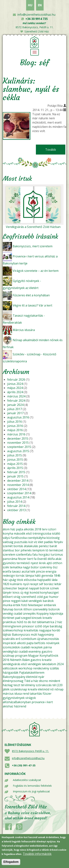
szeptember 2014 (19, 493)
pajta (20, 529)
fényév (58, 542)
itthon (28, 609)
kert (30, 559)
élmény (30, 685)
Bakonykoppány (14, 677)
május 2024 (15, 388)
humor (54, 597)
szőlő (38, 626)
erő (18, 639)
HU (30, 5)
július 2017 (15, 409)
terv (45, 529)
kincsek (37, 618)
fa (35, 559)
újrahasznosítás (48, 639)
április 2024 (15, 392)
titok (20, 580)
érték (17, 605)
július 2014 (15, 502)
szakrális (9, 639)
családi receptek (32, 647)
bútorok (54, 609)
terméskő (23, 563)
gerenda (47, 576)
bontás (18, 546)
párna (48, 647)
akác (59, 559)
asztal (26, 571)
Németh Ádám (20, 660)
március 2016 (16, 434)
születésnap (19, 689)
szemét (8, 546)
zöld (40, 597)
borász (49, 584)
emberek (50, 605)
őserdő (42, 559)
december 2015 (18, 439)
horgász (44, 555)
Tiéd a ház (31, 681)
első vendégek (31, 664)
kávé (25, 601)
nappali (34, 588)
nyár (41, 677)
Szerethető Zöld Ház (37, 31)
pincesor (28, 626)
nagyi (26, 567)
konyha (8, 533)
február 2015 (16, 472)
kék (33, 571)
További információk (37, 856)
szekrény (46, 567)
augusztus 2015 (18, 451)
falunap (8, 609)
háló (38, 576)
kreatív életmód (39, 689)
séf (41, 584)
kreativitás (31, 630)
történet (9, 618)
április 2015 (15, 468)
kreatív (47, 618)
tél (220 (57, 685)
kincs (16, 592)
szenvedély (40, 609)
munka (8, 605)
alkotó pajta (25, 643)
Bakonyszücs (21, 635)
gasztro (47, 652)
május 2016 (15, 430)
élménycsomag (13, 681)
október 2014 (16, 489)
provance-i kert (42, 702)
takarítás (36, 694)
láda (55, 580)
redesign (9, 576)
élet (41, 542)
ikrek (42, 563)
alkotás (29, 529)
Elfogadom (11, 864)
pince (6, 601)
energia (51, 571)
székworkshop (13, 630)
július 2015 (15, 455)
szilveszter (10, 588)
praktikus (9, 622)
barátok (48, 601)
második (20, 533)
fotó (24, 605)
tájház (7, 635)
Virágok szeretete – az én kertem (36, 271)
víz (36, 542)
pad (18, 618)
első (29, 533)
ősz (55, 567)
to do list (30, 622)
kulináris (16, 584)
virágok (31, 698)
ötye (46, 626)
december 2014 (18, 481)
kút (31, 542)
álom (6, 529)
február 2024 (16, 401)
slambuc (8, 550)
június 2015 (15, 460)
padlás (48, 542)
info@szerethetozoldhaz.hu (36, 15)
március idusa (12, 694)
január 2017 (15, 413)
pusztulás (21, 542)
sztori (52, 529)
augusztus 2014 (18, 497)
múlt (34, 635)
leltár (58, 584)
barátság (56, 626)
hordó (56, 630)
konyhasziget (49, 592)
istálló (56, 533)
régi (26, 592)
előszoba (30, 580)
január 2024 (15, 405)
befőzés (40, 643)
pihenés (26, 550)
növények (53, 643)
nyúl (26, 584)
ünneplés (29, 614)
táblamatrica (45, 622)
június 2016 (15, 426)
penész (44, 546)
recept (34, 584)
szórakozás (44, 685)
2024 (60, 664)
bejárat (23, 588)
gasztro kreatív (41, 660)
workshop (25, 668)
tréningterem (12, 626)
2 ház (59, 622)
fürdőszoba (19, 538)
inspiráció (9, 643)
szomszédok (11, 647)
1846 (57, 576)
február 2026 (16, 380)
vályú (6, 538)
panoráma (10, 559)
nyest (34, 563)
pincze (40, 571)
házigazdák (11, 673)
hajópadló (44, 580)
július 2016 (15, 422)
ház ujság (9, 580)
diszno (44, 681)
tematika (16, 567)
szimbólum (29, 639)
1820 (6, 584)
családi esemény (30, 652)
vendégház (10, 652)
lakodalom (49, 664)
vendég (8, 614)
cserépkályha (37, 538)
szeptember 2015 (19, 447)
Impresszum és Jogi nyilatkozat (31, 791)
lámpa (30, 576)
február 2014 (16, 506)
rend (26, 694)
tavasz (16, 571)
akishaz (8, 706)
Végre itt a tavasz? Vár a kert (32, 305)
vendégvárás (12, 664)
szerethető (29, 597)
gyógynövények (14, 698)
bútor (35, 567)
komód (35, 592)
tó (47, 550)
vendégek (35, 601)
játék (6, 689)
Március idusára (24, 330)
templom (39, 550)
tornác (20, 576)
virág (17, 597)
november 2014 (18, 485)
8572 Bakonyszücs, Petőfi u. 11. (34, 27)
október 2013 (16, 510)
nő (52, 689)
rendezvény (41, 668)
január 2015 (15, 476)
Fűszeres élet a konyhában (31, 295)
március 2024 (16, 396)
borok (18, 609)
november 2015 (18, 443)
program (21, 656)
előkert (8, 597)
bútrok (45, 588)
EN (40, 5)
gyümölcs (9, 563)
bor (17, 550)
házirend (20, 706)
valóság (8, 542)
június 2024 (15, 384)
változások (10, 668)
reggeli (16, 601)
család (18, 614)
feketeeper (35, 605)
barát (53, 546)
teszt (17, 685)
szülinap (9, 656)
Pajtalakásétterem (32, 673)
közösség (53, 538)
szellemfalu (24, 555)
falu (35, 555)
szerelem (9, 555)
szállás (54, 668)
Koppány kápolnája (50, 614)
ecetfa (7, 571)
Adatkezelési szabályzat (27, 780)
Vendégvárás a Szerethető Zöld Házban (33, 227)
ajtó (49, 563)
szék (6, 567)
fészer (22, 559)
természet (56, 550)
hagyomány (46, 635)
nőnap (59, 689)
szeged (26, 618)
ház (13, 529)
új (22, 592)
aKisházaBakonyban (17, 702)
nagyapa (45, 630)
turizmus (57, 555)
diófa (51, 559)
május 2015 (15, 464)
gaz (46, 597)
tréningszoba (42, 533)
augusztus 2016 (18, 417)
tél (23, 685)
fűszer (47, 694)
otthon (57, 563)
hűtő (20, 622)
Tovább (55, 150)
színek (54, 588)
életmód (32, 677)
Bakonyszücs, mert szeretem (33, 246)
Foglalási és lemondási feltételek (32, 786)
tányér (7, 592)
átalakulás (31, 546)
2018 (38, 529)
